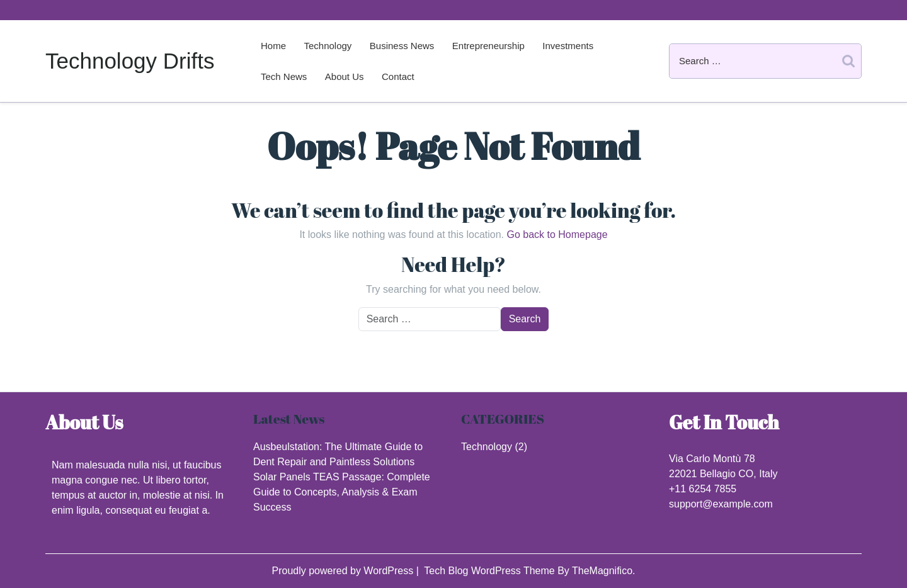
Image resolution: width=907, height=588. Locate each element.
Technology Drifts (130, 61)
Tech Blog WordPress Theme (491, 571)
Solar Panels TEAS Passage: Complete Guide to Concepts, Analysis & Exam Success (342, 492)
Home (273, 46)
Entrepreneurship (488, 46)
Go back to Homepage (557, 235)
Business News (402, 46)
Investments (568, 46)
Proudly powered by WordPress (344, 571)
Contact (398, 76)
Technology (328, 46)
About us (345, 76)
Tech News (284, 76)
